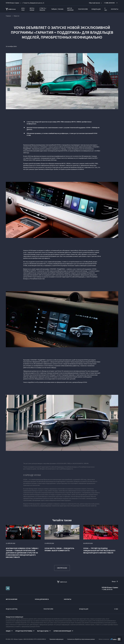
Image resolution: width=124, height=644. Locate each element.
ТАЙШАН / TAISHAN (57, 9)
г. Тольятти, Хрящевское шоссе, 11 (33, 3)
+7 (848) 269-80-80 (107, 589)
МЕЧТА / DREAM (32, 9)
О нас (106, 9)
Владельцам (96, 9)
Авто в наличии (70, 9)
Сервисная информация (62, 631)
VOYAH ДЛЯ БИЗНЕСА (42, 599)
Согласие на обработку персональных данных (81, 639)
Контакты (115, 9)
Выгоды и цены (43, 631)
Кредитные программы (24, 631)
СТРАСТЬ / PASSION (43, 9)
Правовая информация (56, 639)
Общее (8, 631)
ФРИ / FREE (23, 9)
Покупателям (83, 9)
